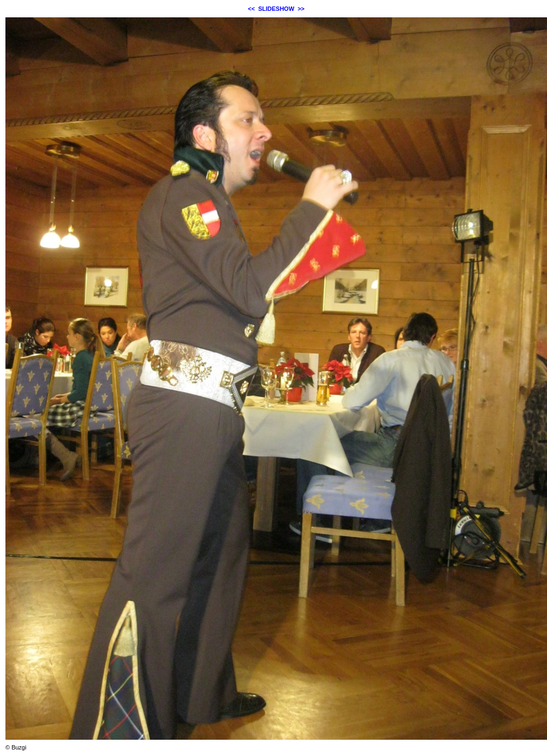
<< (252, 9)
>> (301, 9)
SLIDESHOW (276, 9)
